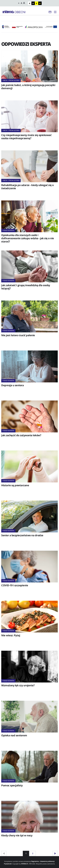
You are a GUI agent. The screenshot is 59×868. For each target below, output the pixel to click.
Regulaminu (35, 861)
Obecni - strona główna (11, 80)
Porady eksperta (8, 230)
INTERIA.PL (25, 864)
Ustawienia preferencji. (47, 861)
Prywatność (8, 864)
